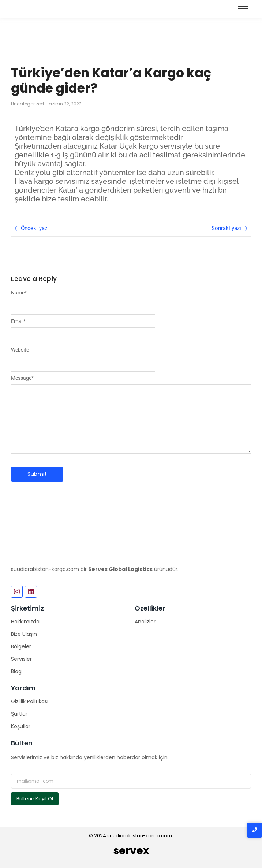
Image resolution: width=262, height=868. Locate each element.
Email (18, 321)
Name (19, 293)
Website (20, 350)
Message (22, 378)
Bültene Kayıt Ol (35, 799)
